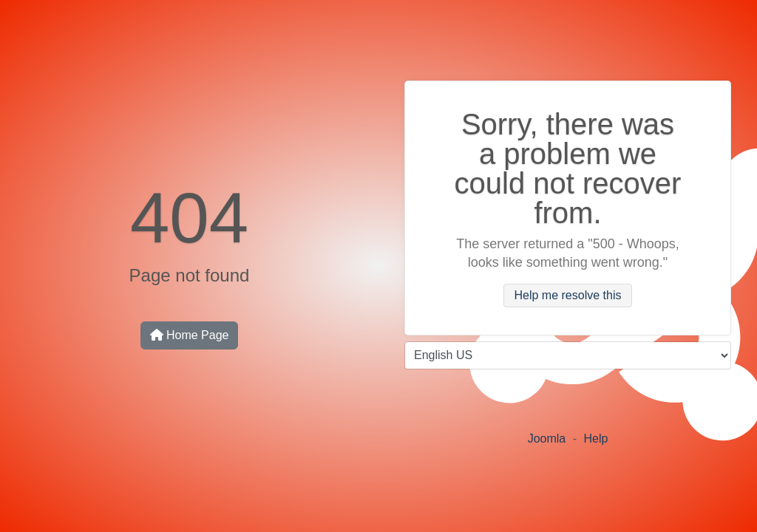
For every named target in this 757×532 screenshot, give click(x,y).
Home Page (190, 335)
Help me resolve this (568, 296)
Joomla (547, 439)
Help (595, 439)
